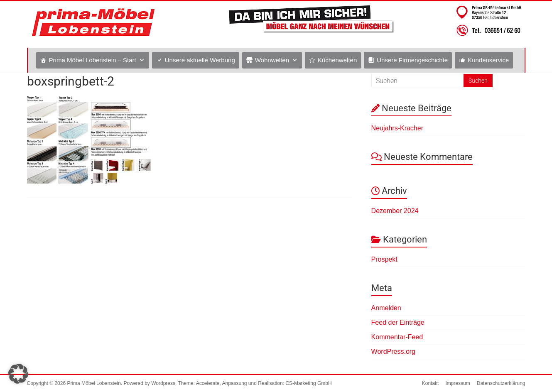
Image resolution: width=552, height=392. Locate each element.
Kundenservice (488, 60)
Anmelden (386, 308)
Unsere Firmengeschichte (412, 60)
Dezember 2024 (395, 211)
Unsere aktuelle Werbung (200, 60)
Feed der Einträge (398, 322)
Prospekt (384, 259)
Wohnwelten (272, 60)
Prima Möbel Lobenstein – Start (93, 60)
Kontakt (431, 383)
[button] (18, 374)
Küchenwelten (337, 60)
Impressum (458, 383)
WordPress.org (393, 352)
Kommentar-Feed (397, 337)
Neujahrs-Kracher (397, 128)
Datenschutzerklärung (501, 383)
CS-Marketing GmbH (308, 383)
